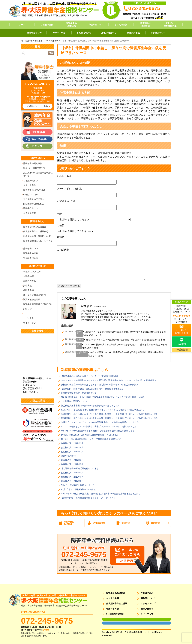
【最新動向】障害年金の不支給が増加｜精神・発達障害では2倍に (92, 389)
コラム (26, 313)
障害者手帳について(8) (34, 190)
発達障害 (79, 332)
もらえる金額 (121, 25)
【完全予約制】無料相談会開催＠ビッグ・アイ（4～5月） (88, 498)
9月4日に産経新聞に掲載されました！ (79, 485)
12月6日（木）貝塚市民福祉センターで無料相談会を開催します (91, 439)
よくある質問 (30, 213)
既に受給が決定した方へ (35, 204)
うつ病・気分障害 (82, 353)
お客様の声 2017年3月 (72, 477)
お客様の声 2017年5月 (72, 464)
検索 (51, 53)
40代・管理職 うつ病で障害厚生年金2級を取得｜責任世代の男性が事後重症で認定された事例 (127, 354)
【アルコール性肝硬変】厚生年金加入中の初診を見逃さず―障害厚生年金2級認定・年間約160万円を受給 (124, 346)
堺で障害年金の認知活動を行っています (80, 468)
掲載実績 (27, 286)
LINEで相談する (109, 33)
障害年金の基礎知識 (71, 24)
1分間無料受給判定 (115, 614)
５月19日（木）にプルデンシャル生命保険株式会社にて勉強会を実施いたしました (100, 422)
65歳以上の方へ (31, 194)
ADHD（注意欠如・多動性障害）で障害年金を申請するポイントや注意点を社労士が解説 (103, 397)
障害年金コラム (96, 25)
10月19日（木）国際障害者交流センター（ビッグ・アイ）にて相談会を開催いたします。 (103, 410)
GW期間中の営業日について (74, 401)
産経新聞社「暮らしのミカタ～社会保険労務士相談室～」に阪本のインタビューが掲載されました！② (109, 418)
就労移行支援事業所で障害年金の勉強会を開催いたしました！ (90, 406)
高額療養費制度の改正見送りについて (79, 393)
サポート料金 (59, 33)
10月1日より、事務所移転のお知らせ (78, 489)
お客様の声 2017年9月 (72, 443)
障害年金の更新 (31, 253)
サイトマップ (30, 323)
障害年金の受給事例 (146, 24)
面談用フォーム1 (108, 619)
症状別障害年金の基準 (117, 604)
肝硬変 (79, 345)
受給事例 (126, 523)
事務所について (84, 33)
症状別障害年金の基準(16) (36, 231)
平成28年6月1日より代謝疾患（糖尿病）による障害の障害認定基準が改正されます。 (101, 494)
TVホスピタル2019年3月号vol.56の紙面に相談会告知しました (90, 435)
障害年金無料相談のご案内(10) (38, 304)
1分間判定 (156, 523)
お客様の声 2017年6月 (72, 460)
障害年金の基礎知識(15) (35, 227)
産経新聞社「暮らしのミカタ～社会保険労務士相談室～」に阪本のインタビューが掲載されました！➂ (109, 414)
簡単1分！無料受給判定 (170, 24)
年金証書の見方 (31, 258)
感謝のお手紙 (133, 33)
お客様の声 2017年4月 (72, 473)
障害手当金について (33, 208)
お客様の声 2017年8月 (72, 447)
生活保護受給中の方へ (34, 199)
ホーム (22, 25)
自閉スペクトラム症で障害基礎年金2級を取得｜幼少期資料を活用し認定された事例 (125, 340)
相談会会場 (28, 290)
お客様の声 (28, 276)
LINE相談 (181, 344)
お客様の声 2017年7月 (72, 452)
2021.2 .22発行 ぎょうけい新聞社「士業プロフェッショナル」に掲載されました (99, 426)
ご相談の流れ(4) (31, 181)
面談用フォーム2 (108, 623)
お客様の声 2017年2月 (72, 481)
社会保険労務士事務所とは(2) (37, 236)
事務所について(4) (32, 272)
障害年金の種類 (68, 456)
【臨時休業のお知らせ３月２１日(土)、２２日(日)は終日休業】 (91, 376)
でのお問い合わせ (181, 331)
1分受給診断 (181, 350)
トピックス (28, 318)
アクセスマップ (158, 33)
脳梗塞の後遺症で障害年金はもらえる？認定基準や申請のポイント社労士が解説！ (100, 385)
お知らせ (27, 309)
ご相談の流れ (47, 25)
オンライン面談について (35, 295)
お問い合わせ (147, 609)
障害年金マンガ (34, 33)
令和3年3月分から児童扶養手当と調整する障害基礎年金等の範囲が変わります (98, 431)
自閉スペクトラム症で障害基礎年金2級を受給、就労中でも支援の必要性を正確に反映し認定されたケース (124, 333)
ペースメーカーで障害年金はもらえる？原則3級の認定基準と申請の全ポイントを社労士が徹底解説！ (109, 380)
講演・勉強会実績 (32, 299)
